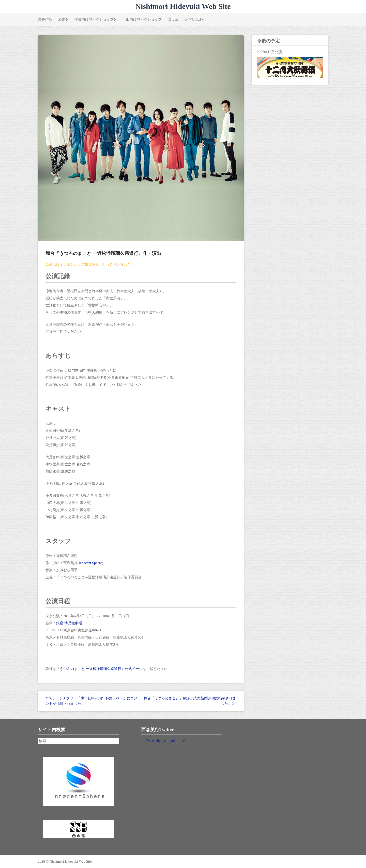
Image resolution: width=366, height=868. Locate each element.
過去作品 (45, 19)
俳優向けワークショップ (95, 19)
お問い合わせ (196, 19)
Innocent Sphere (90, 563)
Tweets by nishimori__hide (165, 741)
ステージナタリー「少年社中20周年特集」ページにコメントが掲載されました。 (91, 701)
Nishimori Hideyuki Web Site (183, 6)
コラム (173, 19)
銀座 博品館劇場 (69, 623)
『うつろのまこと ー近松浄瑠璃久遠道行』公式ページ (99, 669)
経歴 (63, 19)
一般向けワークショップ (142, 19)
